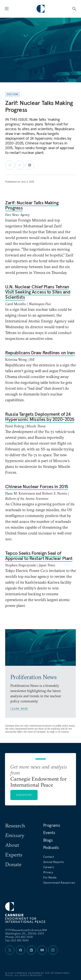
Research (15, 825)
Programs (52, 825)
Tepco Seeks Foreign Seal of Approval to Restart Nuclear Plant (39, 556)
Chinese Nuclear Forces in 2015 (37, 486)
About (12, 845)
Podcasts (51, 847)
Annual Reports (53, 862)
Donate (13, 864)
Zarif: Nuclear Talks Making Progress (32, 205)
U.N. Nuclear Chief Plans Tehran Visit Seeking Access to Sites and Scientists (38, 292)
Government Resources (59, 883)
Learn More (19, 709)
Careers (49, 867)
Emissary (15, 835)
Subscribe (24, 795)
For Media (50, 877)
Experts (14, 855)
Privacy (48, 872)
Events (49, 833)
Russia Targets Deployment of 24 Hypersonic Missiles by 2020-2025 (40, 417)
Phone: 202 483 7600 (19, 937)
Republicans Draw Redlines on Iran (40, 353)
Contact (49, 857)
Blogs (48, 840)
